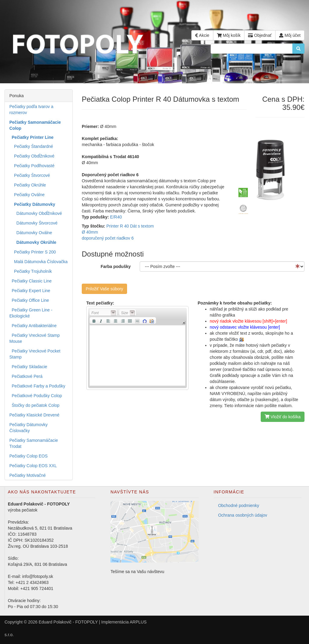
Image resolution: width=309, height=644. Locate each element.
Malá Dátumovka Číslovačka (38, 262)
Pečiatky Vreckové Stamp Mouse (35, 338)
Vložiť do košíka (283, 417)
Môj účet (290, 35)
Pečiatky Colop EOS (29, 456)
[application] (137, 348)
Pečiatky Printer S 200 (33, 252)
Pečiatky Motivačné (28, 475)
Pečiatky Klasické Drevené (34, 415)
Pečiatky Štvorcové (30, 175)
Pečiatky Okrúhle (28, 185)
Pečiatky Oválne (27, 195)
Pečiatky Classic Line (30, 281)
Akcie (202, 35)
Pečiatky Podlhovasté (32, 166)
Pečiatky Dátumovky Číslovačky (29, 428)
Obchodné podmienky (239, 505)
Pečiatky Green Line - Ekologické (31, 313)
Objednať (260, 35)
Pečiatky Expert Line (30, 291)
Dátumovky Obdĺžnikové (36, 213)
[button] (104, 312)
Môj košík (229, 35)
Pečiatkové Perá (26, 376)
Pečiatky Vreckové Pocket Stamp (35, 354)
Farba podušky (116, 266)
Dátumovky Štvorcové (33, 223)
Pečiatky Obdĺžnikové (32, 156)
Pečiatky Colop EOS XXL (33, 466)
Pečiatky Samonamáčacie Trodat (34, 443)
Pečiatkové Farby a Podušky (37, 386)
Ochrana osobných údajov (243, 515)
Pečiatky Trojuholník (31, 271)
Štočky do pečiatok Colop (34, 405)
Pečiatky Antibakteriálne (33, 326)
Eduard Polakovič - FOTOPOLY (68, 622)
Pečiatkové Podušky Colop (36, 396)
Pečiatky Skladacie (28, 367)
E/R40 (116, 217)
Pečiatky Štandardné (31, 146)
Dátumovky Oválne (31, 233)
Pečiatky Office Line (29, 300)
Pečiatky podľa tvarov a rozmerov (31, 110)
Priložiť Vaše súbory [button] (104, 289)
